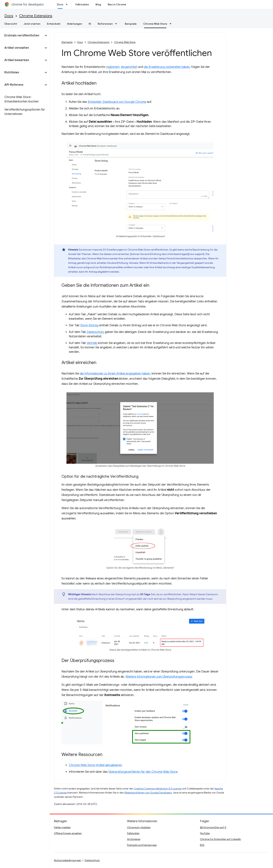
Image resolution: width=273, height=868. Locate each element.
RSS (202, 845)
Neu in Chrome (117, 4)
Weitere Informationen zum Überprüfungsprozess (159, 677)
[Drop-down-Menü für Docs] (68, 4)
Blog (98, 4)
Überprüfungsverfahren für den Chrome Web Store (143, 772)
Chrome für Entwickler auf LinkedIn (220, 839)
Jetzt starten (32, 24)
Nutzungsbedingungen (68, 860)
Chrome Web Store (125, 42)
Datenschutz (95, 332)
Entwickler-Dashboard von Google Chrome (117, 102)
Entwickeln (54, 24)
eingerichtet (129, 67)
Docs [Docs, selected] (60, 4)
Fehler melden (62, 827)
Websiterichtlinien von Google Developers (148, 793)
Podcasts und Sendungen (142, 845)
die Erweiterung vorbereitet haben (167, 67)
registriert (113, 67)
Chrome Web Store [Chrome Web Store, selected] (155, 24)
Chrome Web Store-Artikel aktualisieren (95, 765)
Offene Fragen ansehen (68, 833)
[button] (22, 35)
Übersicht (11, 24)
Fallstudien (82, 4)
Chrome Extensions (36, 16)
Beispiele (131, 24)
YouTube (205, 833)
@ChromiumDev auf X (213, 827)
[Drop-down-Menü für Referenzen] (117, 24)
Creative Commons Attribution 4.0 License (157, 789)
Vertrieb (92, 343)
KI (90, 24)
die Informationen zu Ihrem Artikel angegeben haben (115, 374)
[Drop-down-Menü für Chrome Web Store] (172, 24)
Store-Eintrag (89, 325)
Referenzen (105, 24)
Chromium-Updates (139, 827)
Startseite (67, 42)
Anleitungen (75, 24)
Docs (9, 16)
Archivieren (134, 839)
